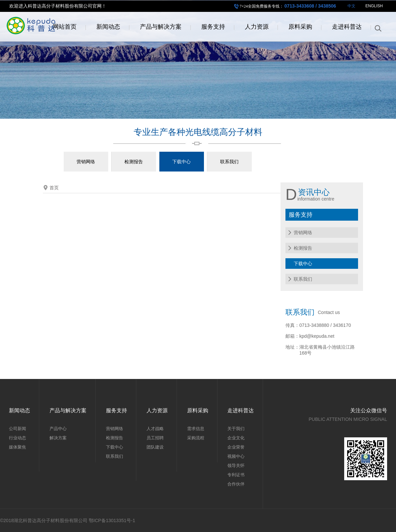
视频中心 (236, 456)
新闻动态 (108, 28)
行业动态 (17, 438)
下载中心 (181, 162)
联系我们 (229, 162)
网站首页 (65, 28)
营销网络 (86, 162)
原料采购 (300, 28)
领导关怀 (236, 466)
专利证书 (236, 475)
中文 (351, 7)
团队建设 (155, 447)
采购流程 (196, 438)
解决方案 (58, 438)
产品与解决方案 (161, 28)
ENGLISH (374, 7)
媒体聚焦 (17, 447)
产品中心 (58, 429)
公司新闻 (17, 429)
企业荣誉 (236, 447)
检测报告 (134, 162)
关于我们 (236, 429)
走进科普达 (347, 28)
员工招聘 (155, 438)
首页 (54, 188)
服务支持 (213, 28)
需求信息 (196, 429)
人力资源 (257, 28)
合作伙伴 (236, 484)
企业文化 (236, 438)
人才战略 (155, 429)
